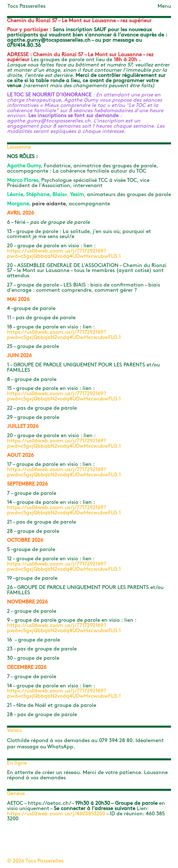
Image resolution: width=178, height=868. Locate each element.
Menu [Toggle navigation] (164, 6)
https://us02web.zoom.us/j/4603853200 (56, 814)
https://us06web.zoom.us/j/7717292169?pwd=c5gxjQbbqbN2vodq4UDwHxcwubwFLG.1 (64, 254)
